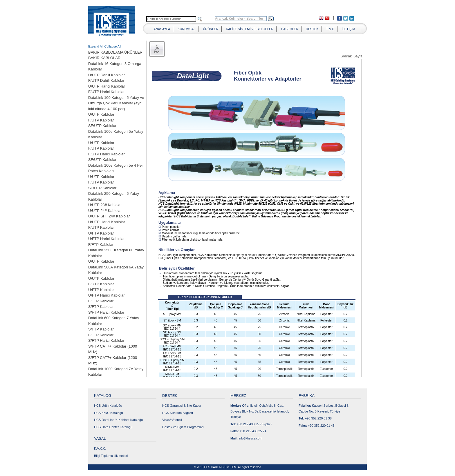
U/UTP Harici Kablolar (107, 86)
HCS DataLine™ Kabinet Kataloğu (118, 420)
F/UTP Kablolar (101, 120)
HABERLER (289, 29)
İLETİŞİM (349, 29)
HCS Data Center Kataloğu (113, 427)
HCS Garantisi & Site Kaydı (182, 406)
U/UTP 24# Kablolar (105, 211)
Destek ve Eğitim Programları (183, 427)
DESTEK (312, 29)
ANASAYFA (162, 29)
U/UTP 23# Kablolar (105, 205)
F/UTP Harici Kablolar (106, 92)
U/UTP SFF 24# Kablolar (109, 216)
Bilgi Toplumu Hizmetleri (111, 456)
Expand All (96, 46)
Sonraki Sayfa (352, 56)
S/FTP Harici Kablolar (106, 312)
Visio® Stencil (172, 420)
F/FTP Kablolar (101, 245)
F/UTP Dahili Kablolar (106, 80)
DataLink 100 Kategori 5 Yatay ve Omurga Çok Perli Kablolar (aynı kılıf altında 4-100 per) (116, 103)
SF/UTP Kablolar (102, 126)
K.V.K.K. (100, 448)
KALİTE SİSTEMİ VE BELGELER (250, 29)
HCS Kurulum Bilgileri (178, 413)
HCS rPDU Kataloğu (109, 413)
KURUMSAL (186, 29)
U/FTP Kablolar (101, 233)
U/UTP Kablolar (101, 114)
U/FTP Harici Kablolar (106, 239)
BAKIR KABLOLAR (104, 58)
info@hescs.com (250, 438)
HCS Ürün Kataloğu (108, 406)
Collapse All (113, 46)
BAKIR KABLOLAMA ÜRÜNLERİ (116, 52)
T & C (330, 29)
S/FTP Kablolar (101, 307)
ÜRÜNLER (211, 29)
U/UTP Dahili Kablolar (106, 75)
